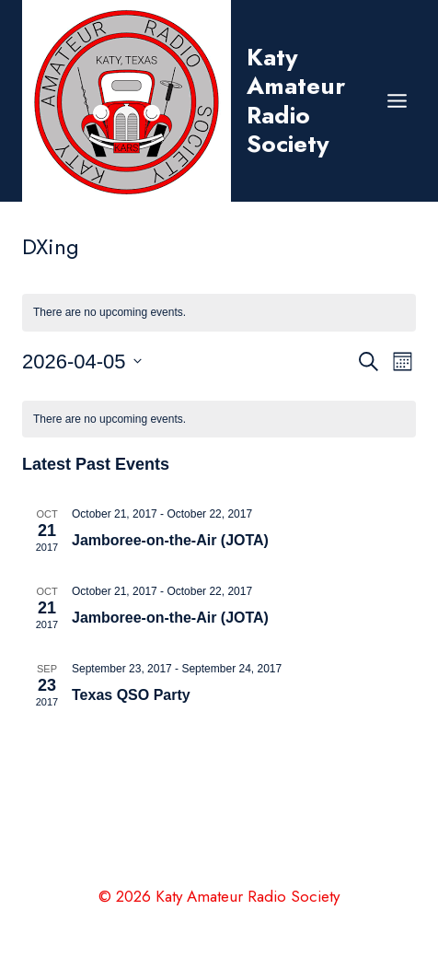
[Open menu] (397, 100)
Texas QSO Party (131, 695)
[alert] (219, 420)
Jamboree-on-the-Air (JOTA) (170, 540)
